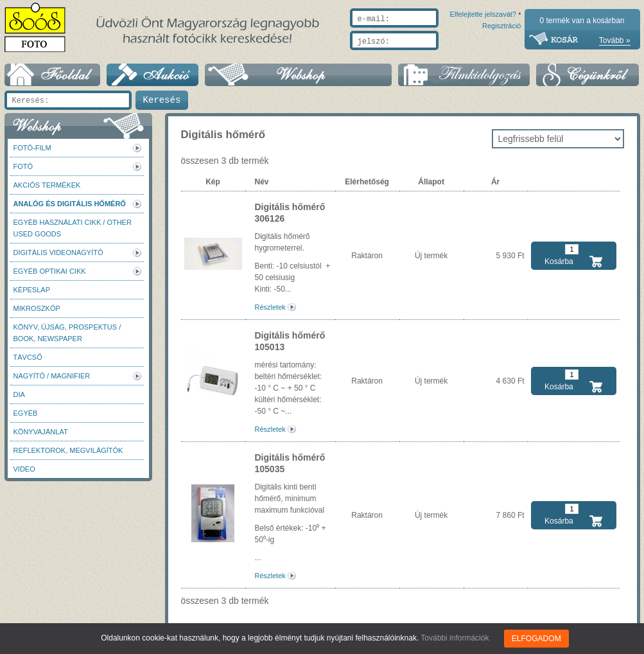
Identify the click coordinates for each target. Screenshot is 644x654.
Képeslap (32, 290)
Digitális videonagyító (58, 252)
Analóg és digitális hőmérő (70, 204)
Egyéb (26, 413)
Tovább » (615, 40)
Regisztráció (502, 56)
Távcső (28, 357)
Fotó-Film (32, 148)
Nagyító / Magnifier (52, 376)
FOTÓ (23, 166)
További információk (455, 638)
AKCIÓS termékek (47, 185)
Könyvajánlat (41, 432)
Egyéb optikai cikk (50, 271)
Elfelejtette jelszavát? (442, 56)
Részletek (270, 307)
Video (24, 469)
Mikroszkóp (37, 308)
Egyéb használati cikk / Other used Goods (73, 228)
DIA (19, 394)
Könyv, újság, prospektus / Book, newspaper (67, 333)
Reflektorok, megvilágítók (68, 450)
